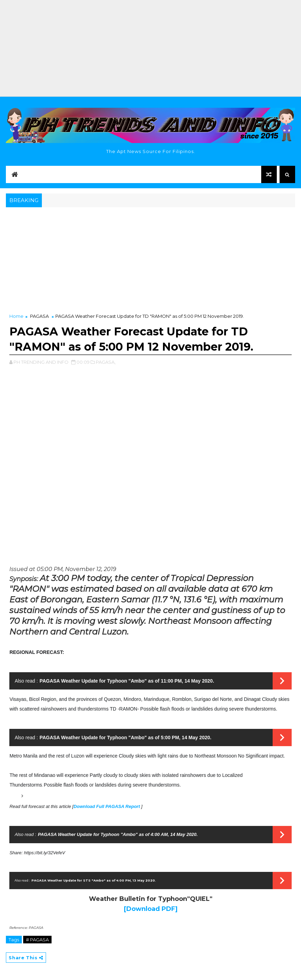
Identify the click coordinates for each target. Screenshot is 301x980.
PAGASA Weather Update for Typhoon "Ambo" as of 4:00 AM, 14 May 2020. (118, 834)
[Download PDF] (151, 909)
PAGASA (39, 316)
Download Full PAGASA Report (107, 806)
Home (16, 316)
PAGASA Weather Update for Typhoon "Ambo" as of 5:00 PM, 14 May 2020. (125, 738)
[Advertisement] (150, 48)
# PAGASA (37, 940)
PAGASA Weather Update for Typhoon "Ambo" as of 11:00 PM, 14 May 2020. (127, 681)
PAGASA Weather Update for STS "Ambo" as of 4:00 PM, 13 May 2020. (94, 880)
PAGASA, (106, 362)
